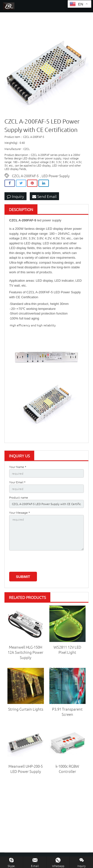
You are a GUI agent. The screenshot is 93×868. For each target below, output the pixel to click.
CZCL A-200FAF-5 (25, 176)
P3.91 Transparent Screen (67, 712)
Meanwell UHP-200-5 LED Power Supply (26, 769)
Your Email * (17, 482)
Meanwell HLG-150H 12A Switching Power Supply (26, 652)
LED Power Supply (56, 176)
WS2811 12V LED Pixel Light (67, 650)
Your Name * (18, 467)
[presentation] (47, 562)
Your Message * (20, 512)
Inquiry (15, 196)
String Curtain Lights (26, 709)
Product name (19, 497)
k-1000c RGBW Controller (67, 769)
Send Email (44, 196)
